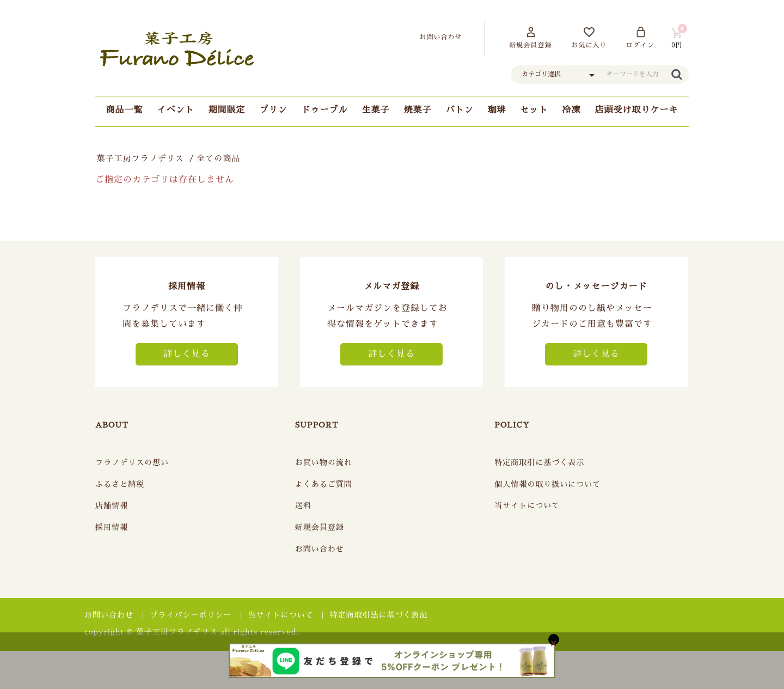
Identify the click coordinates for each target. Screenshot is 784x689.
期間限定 (226, 110)
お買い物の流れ (324, 462)
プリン (273, 110)
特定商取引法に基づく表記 (379, 615)
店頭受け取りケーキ (637, 110)
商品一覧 (124, 110)
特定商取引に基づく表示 (539, 462)
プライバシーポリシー (191, 615)
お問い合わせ (320, 549)
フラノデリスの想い (132, 462)
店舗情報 (112, 505)
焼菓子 (418, 110)
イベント (175, 110)
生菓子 (375, 110)
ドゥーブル (324, 110)
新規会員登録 (320, 527)
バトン (460, 110)
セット (534, 110)
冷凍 (572, 110)
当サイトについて (527, 505)
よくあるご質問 (324, 484)
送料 (303, 505)
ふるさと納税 (120, 484)
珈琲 (497, 110)
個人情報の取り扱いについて (547, 484)
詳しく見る (186, 354)
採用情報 (112, 527)
